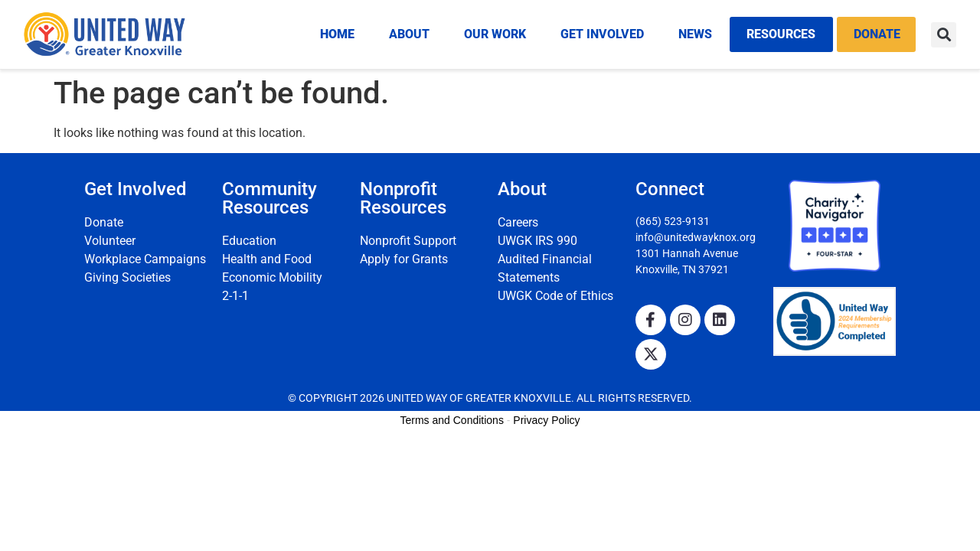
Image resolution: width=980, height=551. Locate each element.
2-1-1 (235, 296)
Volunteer (110, 241)
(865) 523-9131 (673, 221)
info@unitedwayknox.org (696, 237)
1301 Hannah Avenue (687, 253)
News (695, 34)
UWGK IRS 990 (537, 241)
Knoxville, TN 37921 (682, 269)
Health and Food (267, 259)
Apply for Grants (404, 259)
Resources (781, 34)
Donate (877, 34)
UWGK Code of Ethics (555, 296)
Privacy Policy (546, 420)
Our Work (495, 34)
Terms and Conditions (452, 420)
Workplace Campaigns (145, 259)
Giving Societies (127, 277)
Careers (518, 222)
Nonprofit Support (408, 241)
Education (249, 241)
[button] (944, 35)
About (409, 34)
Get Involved (602, 34)
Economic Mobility (272, 277)
